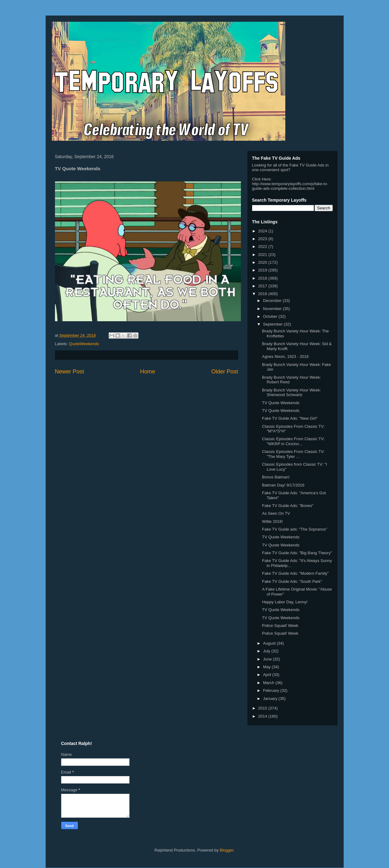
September (273, 324)
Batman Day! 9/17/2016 (283, 485)
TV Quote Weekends (281, 403)
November (273, 309)
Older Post (225, 372)
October (271, 316)
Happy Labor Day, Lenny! (285, 602)
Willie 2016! (272, 521)
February (272, 690)
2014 (263, 716)
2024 (263, 231)
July (267, 651)
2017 (263, 286)
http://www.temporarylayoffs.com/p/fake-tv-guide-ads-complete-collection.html (290, 186)
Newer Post (70, 372)
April (268, 675)
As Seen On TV (276, 513)
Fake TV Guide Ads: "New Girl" (290, 418)
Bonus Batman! (276, 477)
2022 (263, 247)
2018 (263, 278)
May (267, 667)
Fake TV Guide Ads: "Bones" (288, 506)
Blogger (227, 850)
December (273, 301)
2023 (263, 239)
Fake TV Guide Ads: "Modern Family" (295, 573)
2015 (263, 708)
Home (148, 372)
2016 (263, 294)
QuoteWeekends (84, 344)
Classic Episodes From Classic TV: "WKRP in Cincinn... (293, 441)
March (269, 683)
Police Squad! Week (280, 626)
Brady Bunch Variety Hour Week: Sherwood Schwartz (292, 393)
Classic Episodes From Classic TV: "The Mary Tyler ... (293, 454)
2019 (263, 270)
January (271, 699)
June (268, 659)
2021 (263, 255)
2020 (263, 262)
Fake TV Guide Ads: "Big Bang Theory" (297, 553)
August (270, 643)
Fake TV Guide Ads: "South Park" (292, 581)
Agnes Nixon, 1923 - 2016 (285, 356)
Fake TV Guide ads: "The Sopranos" (295, 529)
